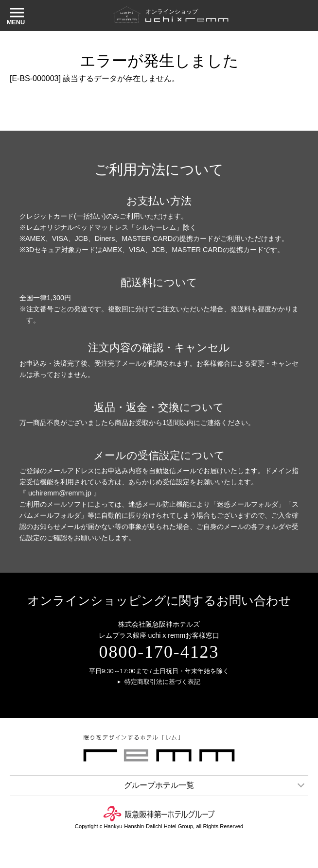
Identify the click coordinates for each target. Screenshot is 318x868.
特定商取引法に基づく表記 (162, 682)
